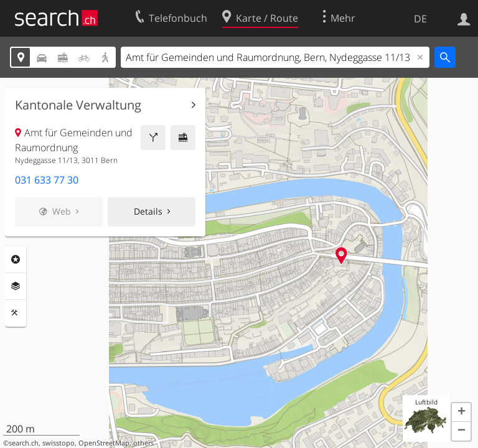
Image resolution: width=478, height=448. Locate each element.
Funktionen (16, 313)
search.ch (24, 443)
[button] (461, 413)
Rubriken (16, 259)
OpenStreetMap (104, 443)
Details (148, 211)
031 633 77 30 (47, 180)
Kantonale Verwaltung (78, 105)
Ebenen (16, 286)
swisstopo (59, 443)
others (143, 443)
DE (420, 19)
